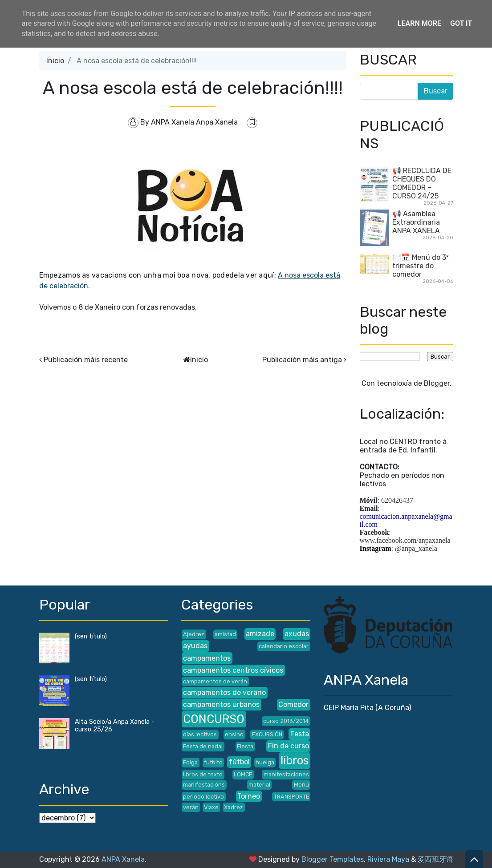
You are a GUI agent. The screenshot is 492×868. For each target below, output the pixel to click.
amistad (225, 634)
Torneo (249, 796)
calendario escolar (284, 646)
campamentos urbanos (221, 704)
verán (191, 807)
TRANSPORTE (291, 797)
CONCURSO (214, 719)
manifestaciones (286, 774)
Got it (461, 23)
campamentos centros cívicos (233, 670)
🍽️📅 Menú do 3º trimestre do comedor (421, 266)
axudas (297, 634)
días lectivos (200, 734)
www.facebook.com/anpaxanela (405, 540)
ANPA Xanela (123, 859)
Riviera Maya (388, 859)
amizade (260, 634)
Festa (300, 734)
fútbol (239, 762)
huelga (265, 762)
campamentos (207, 658)
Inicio (55, 61)
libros (295, 760)
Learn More (419, 23)
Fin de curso (289, 746)
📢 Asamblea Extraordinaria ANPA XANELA (416, 222)
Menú (301, 785)
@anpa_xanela (416, 548)
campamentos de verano (224, 692)
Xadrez (234, 807)
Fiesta (245, 746)
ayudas (195, 646)
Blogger (437, 383)
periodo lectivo (203, 797)
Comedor (293, 704)
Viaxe (211, 807)
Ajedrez (194, 634)
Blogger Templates (333, 859)
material (259, 785)
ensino (234, 734)
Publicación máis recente (86, 360)
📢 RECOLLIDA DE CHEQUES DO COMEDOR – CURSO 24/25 (422, 183)
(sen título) (91, 636)
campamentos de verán (215, 681)
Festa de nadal (203, 746)
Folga (190, 762)
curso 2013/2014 (286, 721)
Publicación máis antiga (302, 360)
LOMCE (243, 774)
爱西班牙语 (435, 859)
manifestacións (204, 785)
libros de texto (203, 774)
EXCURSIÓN (267, 734)
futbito (213, 762)
